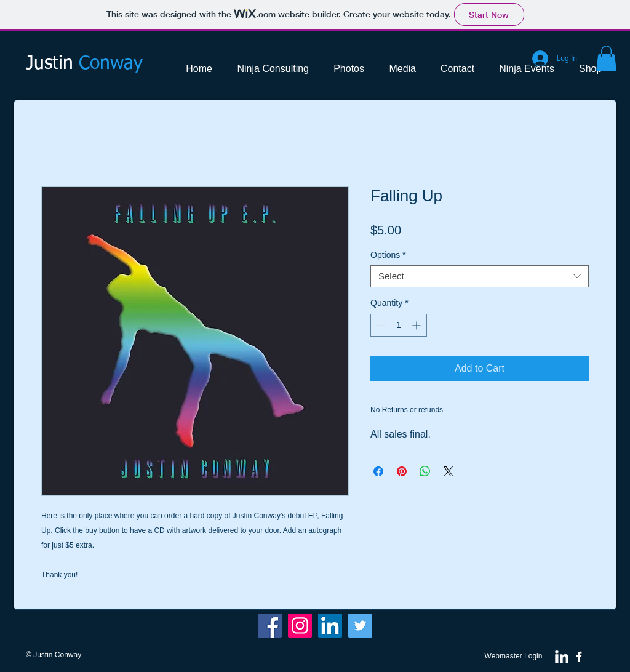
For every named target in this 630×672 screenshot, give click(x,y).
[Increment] (417, 325)
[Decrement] (380, 325)
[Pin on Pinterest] (402, 471)
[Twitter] (360, 626)
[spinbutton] (399, 325)
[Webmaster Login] (513, 657)
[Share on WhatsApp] (425, 471)
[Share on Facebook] (378, 471)
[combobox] (480, 276)
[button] (606, 58)
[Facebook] (270, 626)
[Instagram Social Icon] (300, 626)
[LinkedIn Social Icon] (330, 626)
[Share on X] (449, 471)
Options (388, 255)
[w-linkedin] (562, 657)
